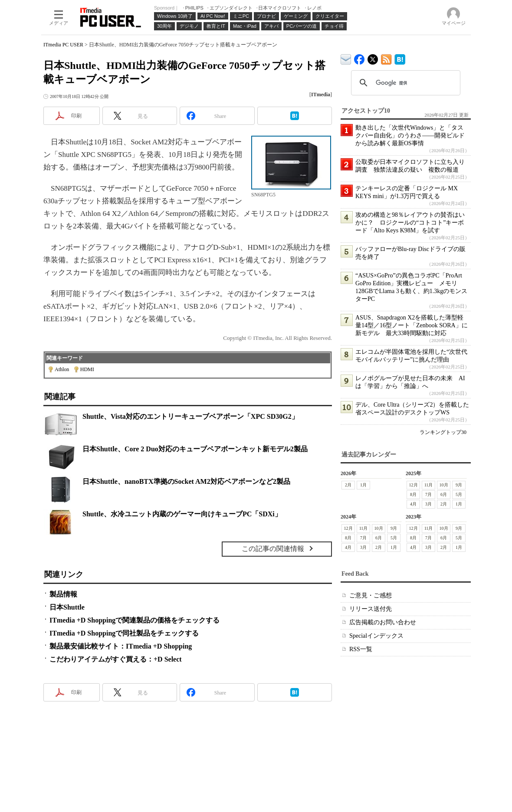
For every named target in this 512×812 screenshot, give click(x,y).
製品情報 (63, 594)
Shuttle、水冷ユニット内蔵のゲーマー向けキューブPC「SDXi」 (182, 514)
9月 (459, 485)
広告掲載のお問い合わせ (383, 622)
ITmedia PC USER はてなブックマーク (400, 58)
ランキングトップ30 (443, 432)
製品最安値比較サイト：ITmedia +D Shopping (121, 646)
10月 (444, 485)
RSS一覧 (361, 649)
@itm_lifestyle (373, 57)
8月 (413, 494)
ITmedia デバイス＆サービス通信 (346, 58)
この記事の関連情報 (273, 549)
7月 (428, 494)
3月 (428, 504)
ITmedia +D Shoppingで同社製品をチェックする (124, 633)
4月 (413, 504)
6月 (444, 494)
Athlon (62, 369)
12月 (414, 485)
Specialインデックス (376, 636)
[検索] (404, 83)
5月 (459, 494)
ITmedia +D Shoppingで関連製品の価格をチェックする (135, 620)
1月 (363, 485)
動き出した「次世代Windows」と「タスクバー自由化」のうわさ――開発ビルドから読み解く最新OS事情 (410, 135)
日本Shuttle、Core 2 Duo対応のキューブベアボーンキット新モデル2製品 (195, 449)
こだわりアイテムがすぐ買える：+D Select (116, 659)
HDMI (87, 369)
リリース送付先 (371, 609)
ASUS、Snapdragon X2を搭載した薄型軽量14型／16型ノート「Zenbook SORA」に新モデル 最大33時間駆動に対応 (412, 325)
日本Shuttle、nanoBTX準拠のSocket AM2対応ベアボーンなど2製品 (186, 481)
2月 (348, 485)
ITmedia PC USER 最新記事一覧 (386, 58)
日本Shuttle (67, 607)
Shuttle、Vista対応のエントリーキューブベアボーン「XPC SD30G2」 (190, 416)
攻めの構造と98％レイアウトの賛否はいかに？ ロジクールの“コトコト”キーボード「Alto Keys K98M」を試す (410, 223)
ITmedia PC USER (63, 45)
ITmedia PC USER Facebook (359, 57)
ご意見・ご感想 (371, 595)
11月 (429, 485)
